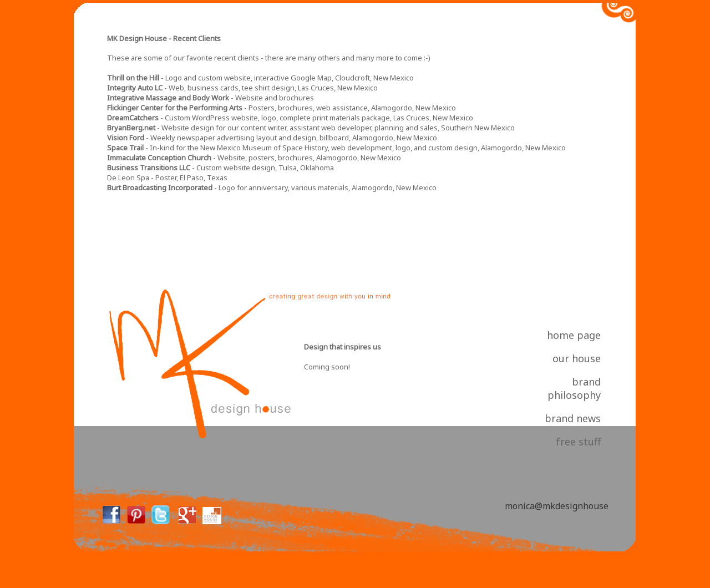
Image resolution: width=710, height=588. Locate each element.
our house (577, 358)
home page (574, 335)
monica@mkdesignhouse (557, 506)
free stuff (578, 442)
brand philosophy (574, 388)
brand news (573, 418)
